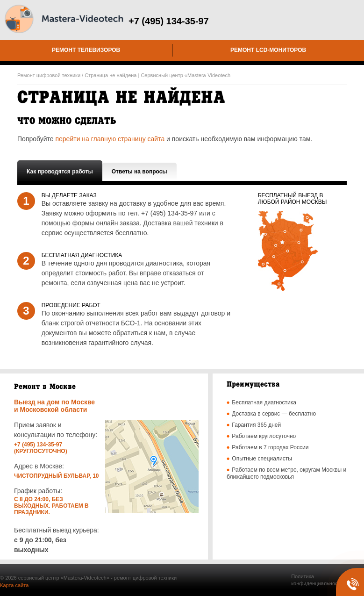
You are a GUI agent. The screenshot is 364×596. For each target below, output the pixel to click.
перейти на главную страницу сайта (110, 139)
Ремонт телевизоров (86, 50)
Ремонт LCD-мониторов (268, 50)
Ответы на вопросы (139, 172)
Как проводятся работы (60, 172)
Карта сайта (14, 585)
